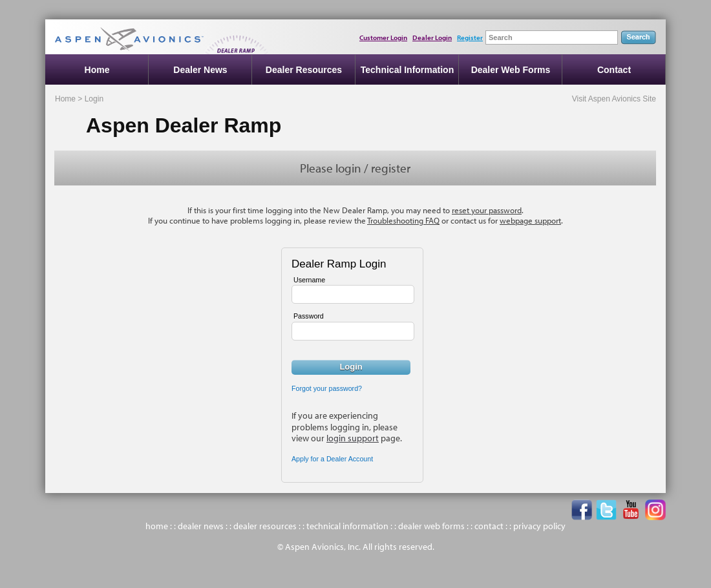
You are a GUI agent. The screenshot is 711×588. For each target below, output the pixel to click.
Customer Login (383, 37)
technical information (347, 526)
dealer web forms (431, 526)
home (157, 526)
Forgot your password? (327, 388)
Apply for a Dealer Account (332, 459)
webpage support (530, 220)
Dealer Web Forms (511, 70)
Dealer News (200, 70)
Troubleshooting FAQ (403, 220)
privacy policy (539, 526)
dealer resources (265, 526)
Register (470, 37)
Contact (614, 70)
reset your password (487, 210)
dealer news (201, 526)
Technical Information (407, 70)
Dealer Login (432, 37)
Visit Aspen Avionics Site (614, 99)
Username (309, 280)
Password (309, 316)
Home (97, 70)
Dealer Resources (304, 70)
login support (353, 438)
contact (489, 526)
